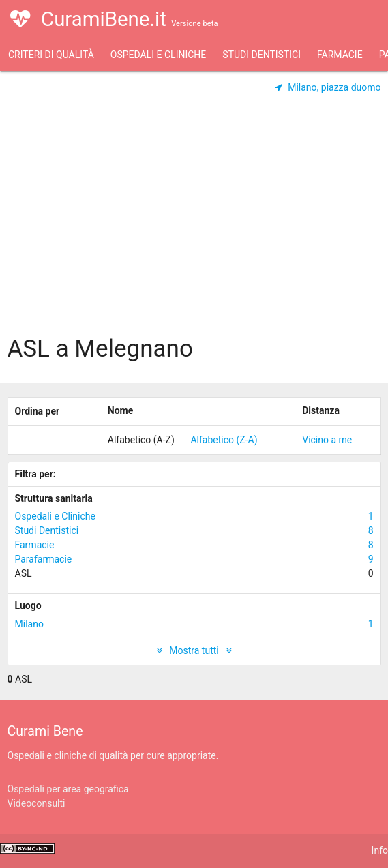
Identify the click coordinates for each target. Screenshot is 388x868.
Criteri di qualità (51, 55)
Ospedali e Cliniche (158, 55)
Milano (194, 624)
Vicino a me (327, 440)
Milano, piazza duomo (328, 87)
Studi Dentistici (262, 55)
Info (380, 850)
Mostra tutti (194, 650)
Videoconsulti (36, 803)
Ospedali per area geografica (68, 789)
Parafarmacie (194, 559)
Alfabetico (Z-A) (224, 440)
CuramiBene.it (114, 27)
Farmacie (340, 55)
